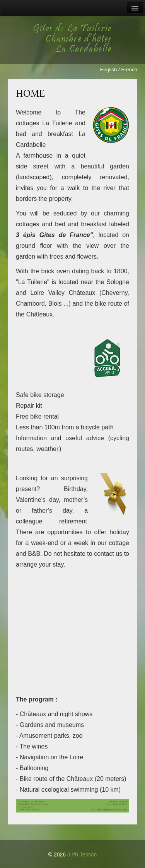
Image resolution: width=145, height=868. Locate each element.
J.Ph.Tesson (82, 855)
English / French (119, 70)
